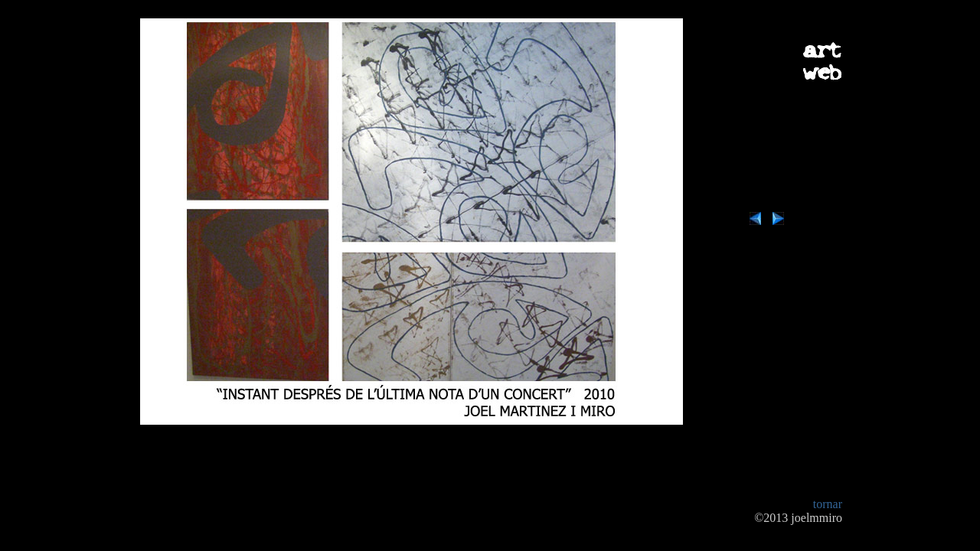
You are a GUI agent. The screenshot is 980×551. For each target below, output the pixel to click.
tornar (828, 504)
